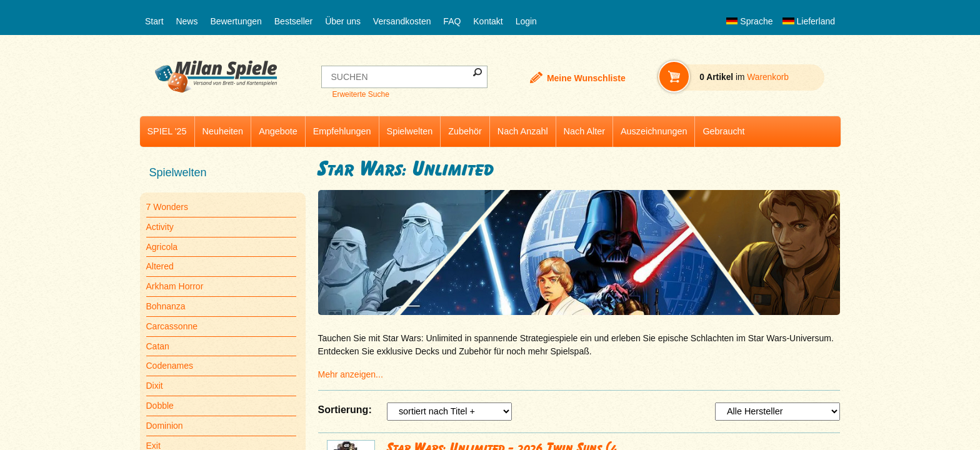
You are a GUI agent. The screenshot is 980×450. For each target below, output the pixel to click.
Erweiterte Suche (360, 94)
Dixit (155, 386)
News (187, 21)
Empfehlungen (342, 131)
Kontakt (488, 21)
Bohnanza (166, 306)
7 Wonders (167, 207)
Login (526, 21)
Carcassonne (172, 326)
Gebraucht (723, 131)
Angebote (278, 131)
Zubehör (465, 131)
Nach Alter (584, 131)
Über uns (343, 21)
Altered (160, 266)
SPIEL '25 (167, 131)
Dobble (160, 406)
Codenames (170, 366)
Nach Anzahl (523, 131)
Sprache (749, 21)
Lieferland (809, 21)
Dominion (165, 426)
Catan (158, 346)
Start (154, 21)
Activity (160, 227)
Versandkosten (402, 21)
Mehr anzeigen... (351, 374)
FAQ (452, 21)
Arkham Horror (175, 286)
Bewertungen (236, 21)
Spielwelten (410, 131)
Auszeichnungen (654, 131)
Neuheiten (223, 131)
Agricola (162, 247)
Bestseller (293, 21)
